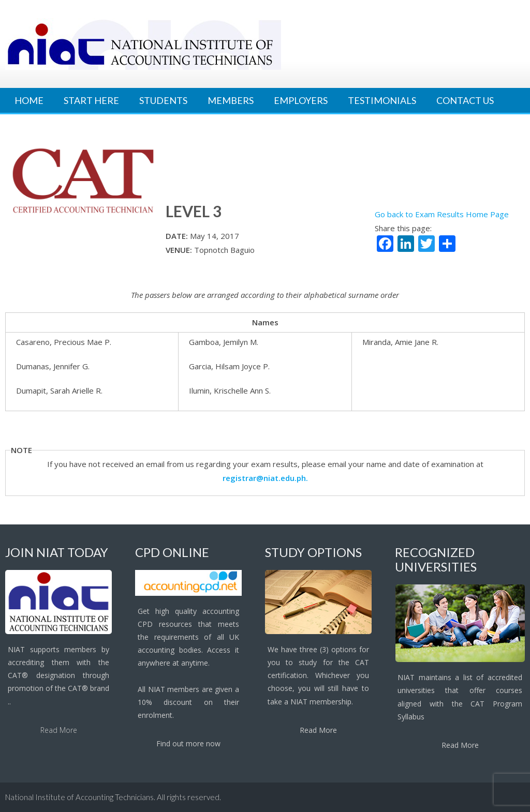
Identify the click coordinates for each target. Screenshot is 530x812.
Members (231, 100)
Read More (59, 730)
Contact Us (465, 100)
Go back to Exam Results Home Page (442, 214)
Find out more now (188, 743)
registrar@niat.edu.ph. (265, 478)
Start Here (91, 100)
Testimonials (382, 100)
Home (29, 100)
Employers (301, 100)
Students (163, 100)
